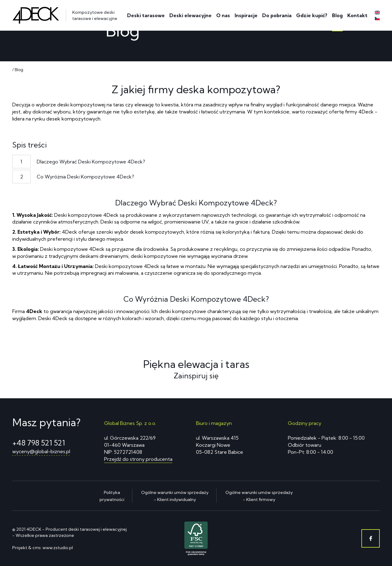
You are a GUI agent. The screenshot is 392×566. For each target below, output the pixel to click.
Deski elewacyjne (190, 15)
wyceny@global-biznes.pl (41, 451)
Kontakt (357, 15)
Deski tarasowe (146, 15)
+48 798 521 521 (39, 443)
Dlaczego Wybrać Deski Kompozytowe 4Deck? (91, 162)
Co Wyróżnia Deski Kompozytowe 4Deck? (85, 177)
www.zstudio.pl (58, 548)
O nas (223, 15)
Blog (337, 15)
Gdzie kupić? (312, 15)
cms (37, 548)
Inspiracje (246, 15)
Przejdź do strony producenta (138, 459)
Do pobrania (277, 15)
